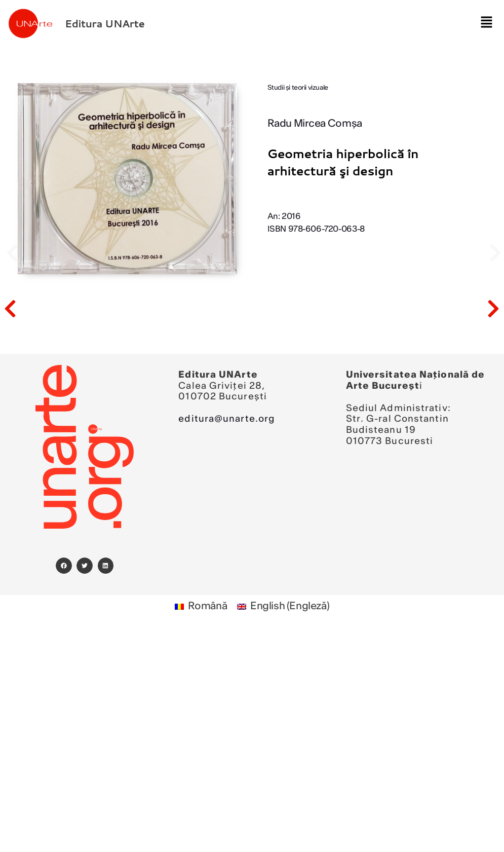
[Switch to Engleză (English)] (283, 607)
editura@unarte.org (227, 419)
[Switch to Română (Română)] (201, 607)
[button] (483, 24)
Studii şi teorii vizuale (298, 88)
